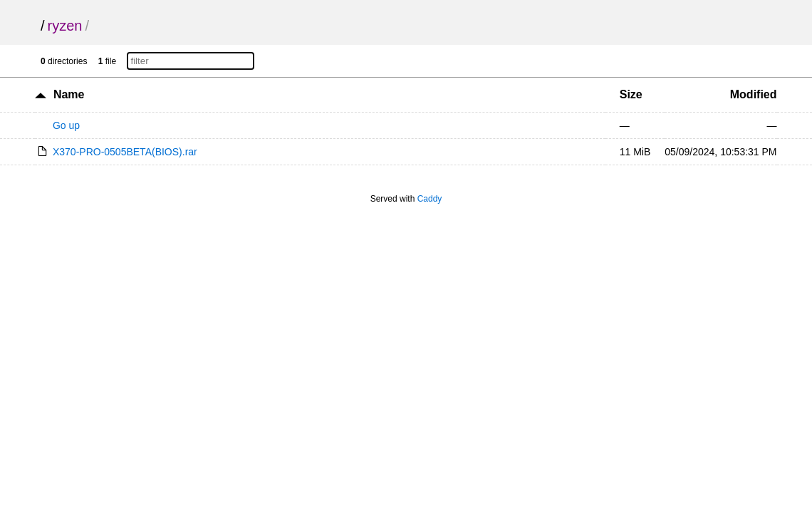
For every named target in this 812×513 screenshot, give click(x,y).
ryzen (65, 26)
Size (631, 94)
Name (69, 94)
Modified (754, 94)
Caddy (430, 199)
